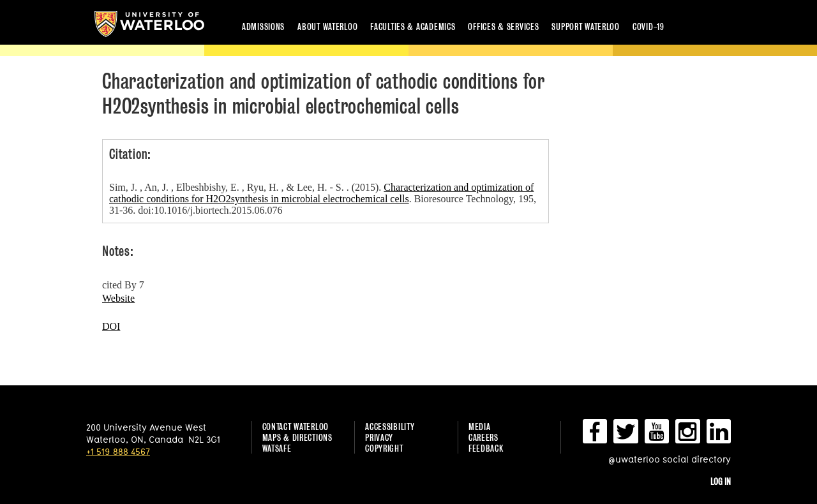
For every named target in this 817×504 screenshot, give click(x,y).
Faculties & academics (413, 26)
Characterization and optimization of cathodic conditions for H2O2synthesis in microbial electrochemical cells (321, 193)
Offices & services (503, 26)
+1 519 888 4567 (118, 451)
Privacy (379, 437)
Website (118, 298)
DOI (111, 326)
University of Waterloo (149, 24)
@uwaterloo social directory (670, 459)
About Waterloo (327, 26)
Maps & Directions (297, 437)
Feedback (486, 448)
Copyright (384, 448)
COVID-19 (648, 26)
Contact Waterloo (296, 426)
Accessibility (390, 426)
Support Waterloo (586, 26)
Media (480, 426)
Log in (721, 481)
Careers (483, 437)
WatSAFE (277, 448)
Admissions (263, 26)
